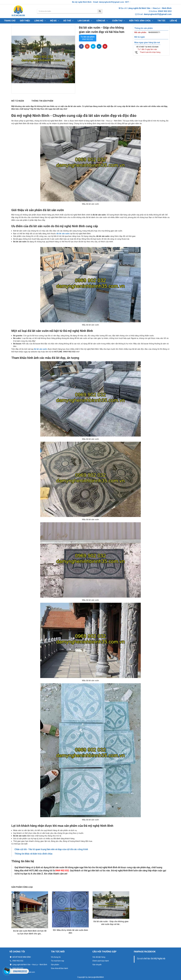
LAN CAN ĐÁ (85, 21)
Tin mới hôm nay (58, 961)
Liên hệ (173, 21)
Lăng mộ (40, 21)
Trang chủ (10, 21)
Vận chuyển (97, 965)
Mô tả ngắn (18, 101)
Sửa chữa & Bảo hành (59, 968)
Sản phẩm (55, 965)
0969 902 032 (88, 38)
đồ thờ (68, 21)
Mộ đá (55, 21)
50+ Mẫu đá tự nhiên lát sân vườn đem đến (70, 931)
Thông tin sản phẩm (42, 101)
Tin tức (161, 21)
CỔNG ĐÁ (102, 21)
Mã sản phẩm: (141, 32)
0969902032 (20, 971)
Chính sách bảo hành (101, 961)
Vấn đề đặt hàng (99, 957)
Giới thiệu (25, 21)
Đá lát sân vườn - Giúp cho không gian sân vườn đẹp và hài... (111, 923)
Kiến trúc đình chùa (141, 21)
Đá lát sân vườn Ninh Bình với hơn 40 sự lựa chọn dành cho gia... (30, 932)
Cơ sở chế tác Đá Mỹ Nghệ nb (151, 959)
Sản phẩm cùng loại (22, 887)
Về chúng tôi (56, 957)
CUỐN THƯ (118, 21)
